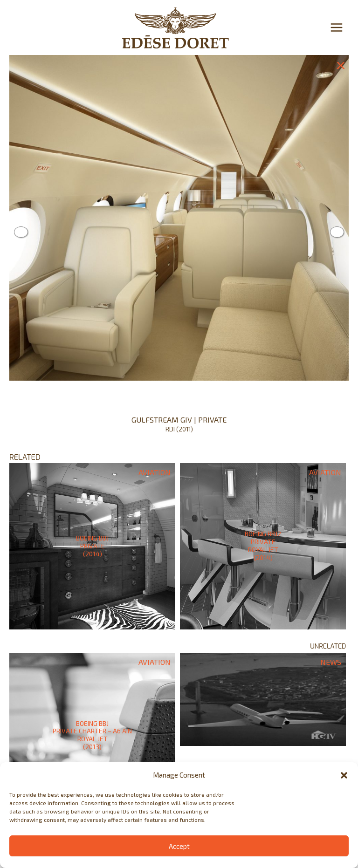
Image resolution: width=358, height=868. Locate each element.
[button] (344, 775)
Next (337, 232)
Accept (179, 846)
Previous (21, 232)
